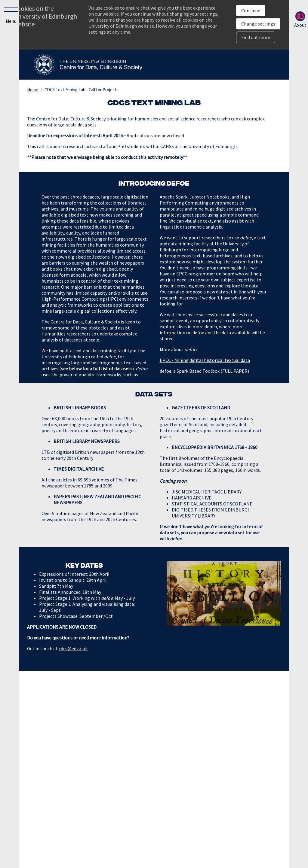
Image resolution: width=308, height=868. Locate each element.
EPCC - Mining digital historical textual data (205, 360)
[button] (10, 17)
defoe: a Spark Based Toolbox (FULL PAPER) (204, 371)
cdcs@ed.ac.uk (74, 648)
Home (33, 90)
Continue (251, 11)
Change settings (258, 24)
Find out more (256, 37)
